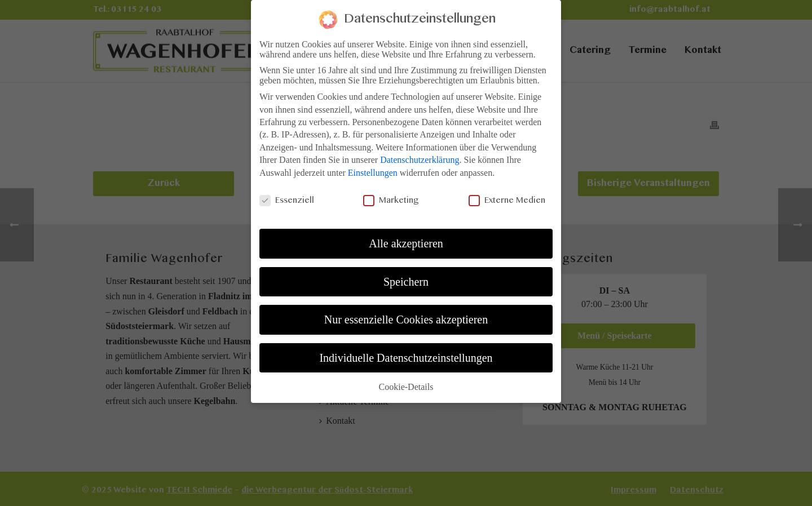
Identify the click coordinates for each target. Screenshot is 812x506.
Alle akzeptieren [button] (406, 238)
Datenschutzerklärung (420, 155)
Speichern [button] (406, 276)
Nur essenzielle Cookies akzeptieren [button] (406, 314)
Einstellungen (373, 167)
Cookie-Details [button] (406, 382)
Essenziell (287, 196)
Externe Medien (507, 196)
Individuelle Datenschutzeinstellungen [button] (406, 352)
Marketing (391, 196)
